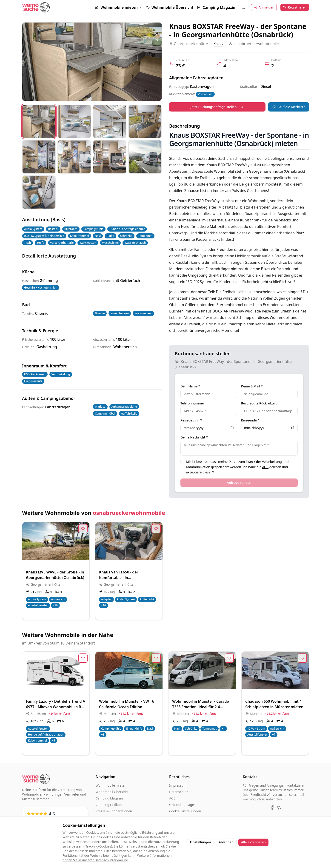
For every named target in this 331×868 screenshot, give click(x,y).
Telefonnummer (193, 403)
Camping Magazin (216, 7)
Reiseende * (250, 420)
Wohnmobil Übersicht (112, 792)
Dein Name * (190, 386)
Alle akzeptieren (253, 842)
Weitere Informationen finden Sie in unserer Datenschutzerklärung (117, 858)
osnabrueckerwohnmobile (129, 513)
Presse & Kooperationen (114, 811)
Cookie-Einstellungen (185, 811)
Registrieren (295, 7)
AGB (265, 467)
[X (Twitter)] (280, 808)
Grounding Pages (182, 805)
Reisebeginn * (191, 420)
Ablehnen (226, 842)
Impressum (178, 785)
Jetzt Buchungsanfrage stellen (217, 107)
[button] (119, 7)
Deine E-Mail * (252, 386)
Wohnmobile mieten (116, 7)
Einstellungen (201, 842)
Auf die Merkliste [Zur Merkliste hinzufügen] (289, 107)
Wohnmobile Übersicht (170, 7)
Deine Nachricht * (194, 437)
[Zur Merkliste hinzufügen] (83, 529)
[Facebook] (272, 808)
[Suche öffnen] (243, 7)
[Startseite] (36, 7)
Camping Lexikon (109, 805)
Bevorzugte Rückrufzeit (259, 403)
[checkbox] (182, 461)
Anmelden (264, 7)
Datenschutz (179, 792)
